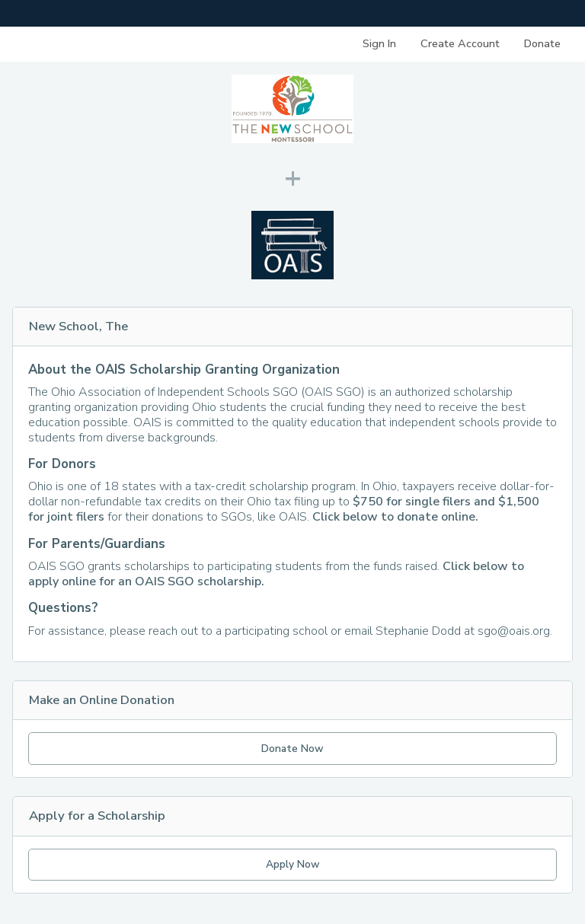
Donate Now (292, 749)
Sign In (379, 43)
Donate (542, 43)
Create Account (460, 43)
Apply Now (293, 864)
